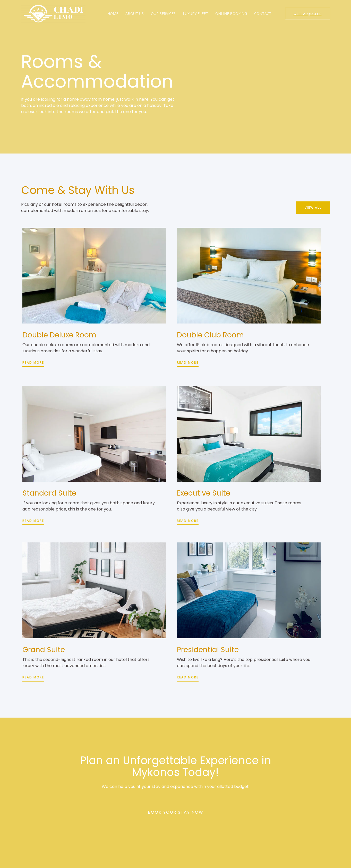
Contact (263, 14)
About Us (135, 14)
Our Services (163, 14)
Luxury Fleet (195, 14)
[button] (313, 207)
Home (113, 14)
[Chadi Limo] (53, 13)
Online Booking (231, 14)
